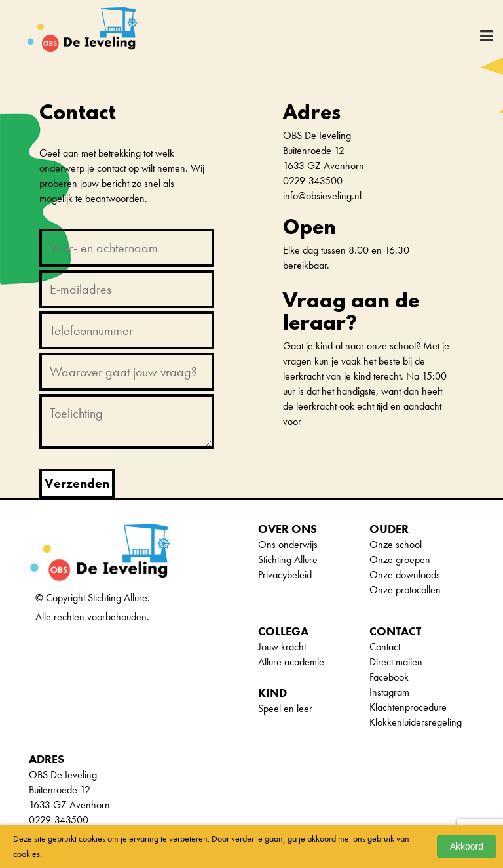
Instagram (389, 692)
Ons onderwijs (288, 544)
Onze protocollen (405, 590)
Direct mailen (396, 662)
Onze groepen (400, 560)
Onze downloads (405, 575)
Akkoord (467, 846)
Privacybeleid (285, 575)
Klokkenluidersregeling (416, 722)
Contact (385, 647)
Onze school (396, 544)
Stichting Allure (288, 560)
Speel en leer (285, 708)
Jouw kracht (282, 647)
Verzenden (77, 483)
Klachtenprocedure (408, 707)
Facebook (389, 677)
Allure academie (291, 662)
